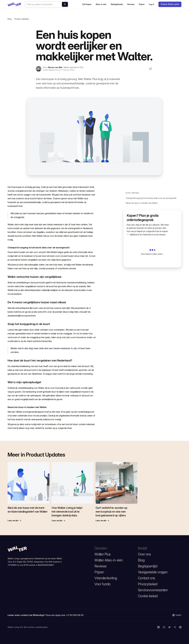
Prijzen (142, 4)
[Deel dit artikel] (150, 69)
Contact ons (147, 578)
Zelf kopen (87, 4)
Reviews (131, 4)
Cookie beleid (148, 596)
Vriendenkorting (106, 578)
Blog (141, 560)
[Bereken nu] (65, 4)
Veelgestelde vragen (153, 572)
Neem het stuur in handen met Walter (142, 203)
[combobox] (47, 4)
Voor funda (102, 584)
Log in (152, 4)
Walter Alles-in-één (109, 560)
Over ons (144, 554)
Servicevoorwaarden (153, 590)
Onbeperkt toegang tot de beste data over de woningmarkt (151, 198)
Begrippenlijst (148, 566)
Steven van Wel (55, 67)
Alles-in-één (101, 4)
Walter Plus (103, 554)
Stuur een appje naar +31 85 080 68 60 (64, 615)
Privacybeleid (148, 584)
